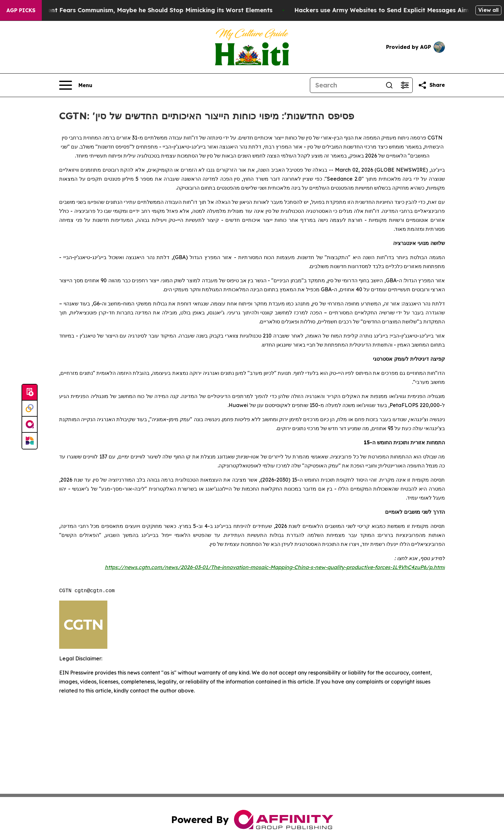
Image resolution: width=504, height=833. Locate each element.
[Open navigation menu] (76, 85)
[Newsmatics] (30, 441)
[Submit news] (30, 393)
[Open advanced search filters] (405, 85)
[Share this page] (431, 85)
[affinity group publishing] (30, 425)
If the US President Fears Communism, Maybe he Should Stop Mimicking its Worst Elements (144, 10)
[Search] (346, 85)
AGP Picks (21, 10)
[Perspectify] (30, 409)
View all (488, 10)
